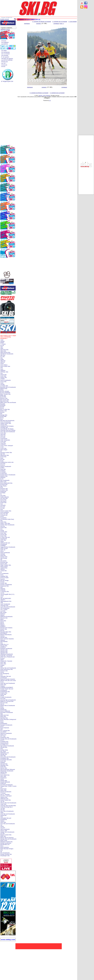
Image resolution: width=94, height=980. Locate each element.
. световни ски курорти (7, 59)
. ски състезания (5, 54)
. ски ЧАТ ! (3, 63)
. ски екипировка (5, 52)
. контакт (3, 67)
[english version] (5, 19)
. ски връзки (4, 65)
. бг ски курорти (5, 57)
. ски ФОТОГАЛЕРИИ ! (7, 60)
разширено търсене (5, 29)
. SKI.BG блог (4, 62)
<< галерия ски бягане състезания (41, 22)
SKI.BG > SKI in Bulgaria (44, 96)
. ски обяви (4, 51)
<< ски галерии (72, 22)
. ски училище (4, 55)
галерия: (38, 24)
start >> (62, 24)
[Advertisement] (86, 42)
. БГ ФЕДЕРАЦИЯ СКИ (7, 81)
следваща (56, 24)
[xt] (50, 100)
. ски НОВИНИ (5, 42)
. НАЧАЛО (3, 41)
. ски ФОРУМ (4, 44)
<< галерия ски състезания (60, 22)
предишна (27, 24)
